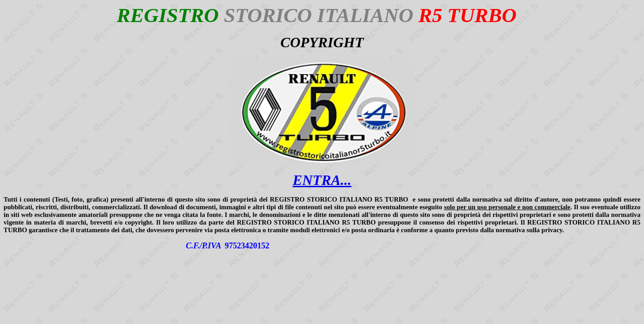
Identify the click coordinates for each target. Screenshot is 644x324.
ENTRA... (322, 180)
